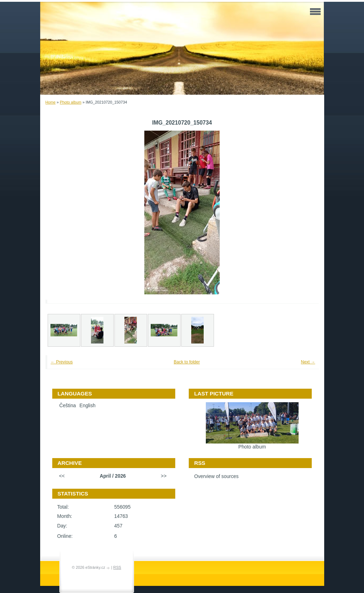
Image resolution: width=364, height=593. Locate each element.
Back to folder (187, 362)
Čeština (68, 406)
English (88, 406)
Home (51, 102)
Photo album (71, 102)
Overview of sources (216, 476)
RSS (117, 567)
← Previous (62, 362)
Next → (308, 362)
